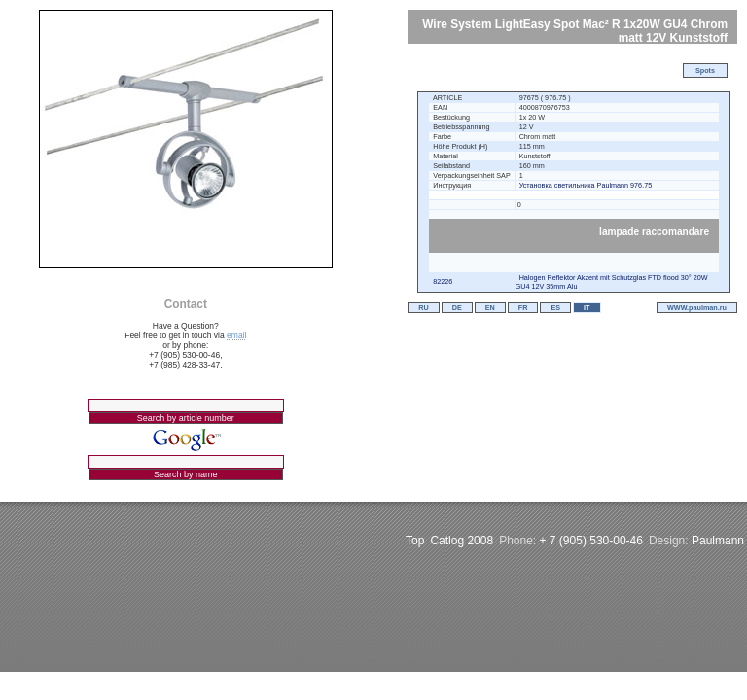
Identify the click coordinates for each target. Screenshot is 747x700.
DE (457, 308)
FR (523, 308)
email (236, 335)
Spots (705, 70)
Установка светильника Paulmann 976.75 (586, 185)
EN (490, 308)
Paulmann (718, 541)
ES (555, 308)
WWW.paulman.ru (697, 308)
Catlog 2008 (462, 541)
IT (587, 308)
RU (423, 308)
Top (415, 541)
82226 (443, 281)
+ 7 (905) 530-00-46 (591, 541)
